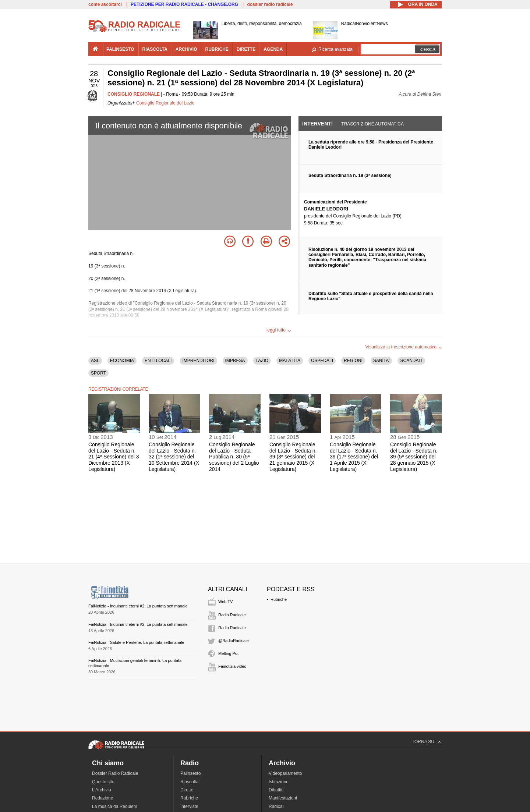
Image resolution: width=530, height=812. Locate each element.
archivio (186, 49)
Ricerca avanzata (335, 49)
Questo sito (103, 782)
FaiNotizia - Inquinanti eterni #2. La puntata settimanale (138, 606)
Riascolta (189, 782)
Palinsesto (190, 773)
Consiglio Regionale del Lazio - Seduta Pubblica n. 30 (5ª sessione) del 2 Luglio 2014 (234, 457)
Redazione (103, 798)
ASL (95, 361)
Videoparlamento (285, 773)
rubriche (217, 49)
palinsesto (120, 49)
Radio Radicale (232, 615)
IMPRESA (235, 361)
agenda (273, 49)
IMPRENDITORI (198, 361)
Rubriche (279, 599)
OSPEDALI (322, 361)
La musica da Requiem (115, 806)
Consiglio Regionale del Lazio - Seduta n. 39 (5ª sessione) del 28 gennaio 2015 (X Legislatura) (414, 457)
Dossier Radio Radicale (115, 773)
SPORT (98, 373)
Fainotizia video (232, 666)
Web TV (225, 602)
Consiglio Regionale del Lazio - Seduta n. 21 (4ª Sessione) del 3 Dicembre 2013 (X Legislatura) (114, 457)
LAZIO (262, 361)
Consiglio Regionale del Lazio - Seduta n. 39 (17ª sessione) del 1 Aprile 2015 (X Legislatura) (354, 457)
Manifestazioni (283, 798)
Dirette (187, 790)
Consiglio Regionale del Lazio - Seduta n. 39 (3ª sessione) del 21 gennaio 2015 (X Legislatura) (293, 457)
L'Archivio (102, 790)
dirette (246, 49)
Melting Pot (228, 653)
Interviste (189, 806)
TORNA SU (423, 742)
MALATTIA (290, 361)
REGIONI (353, 361)
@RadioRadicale (234, 641)
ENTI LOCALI (158, 361)
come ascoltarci (105, 4)
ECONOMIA (122, 361)
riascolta (155, 49)
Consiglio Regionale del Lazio (165, 103)
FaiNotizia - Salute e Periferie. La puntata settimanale (136, 642)
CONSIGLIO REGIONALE (134, 94)
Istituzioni (278, 782)
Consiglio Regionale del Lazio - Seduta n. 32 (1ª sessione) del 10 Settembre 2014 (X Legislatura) (174, 457)
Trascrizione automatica (372, 124)
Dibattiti (276, 790)
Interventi (317, 124)
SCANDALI (411, 361)
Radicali (277, 806)
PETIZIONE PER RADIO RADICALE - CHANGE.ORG (184, 4)
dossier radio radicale (270, 4)
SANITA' (381, 361)
